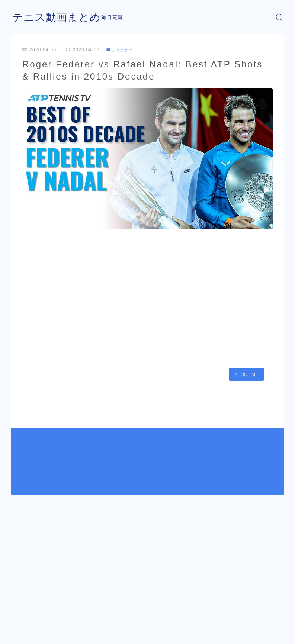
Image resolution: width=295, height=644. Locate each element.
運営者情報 (23, 631)
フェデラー (122, 50)
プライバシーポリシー (70, 631)
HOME (20, 609)
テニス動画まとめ (60, 17)
